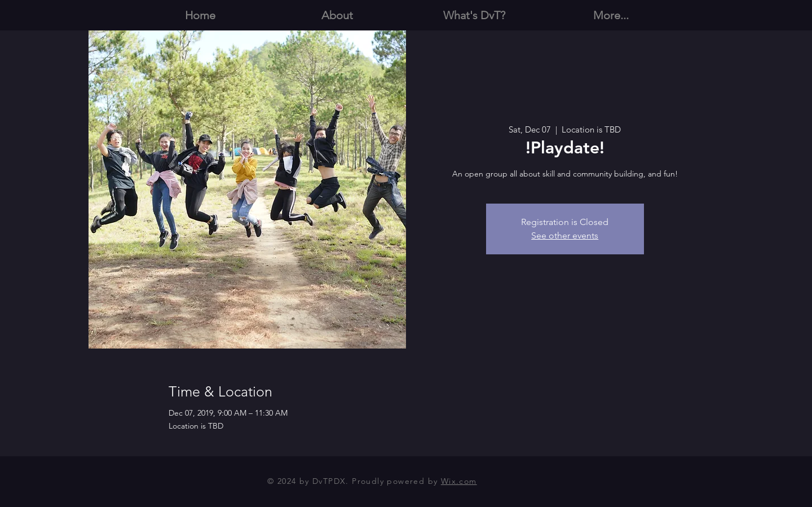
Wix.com (459, 481)
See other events (565, 235)
